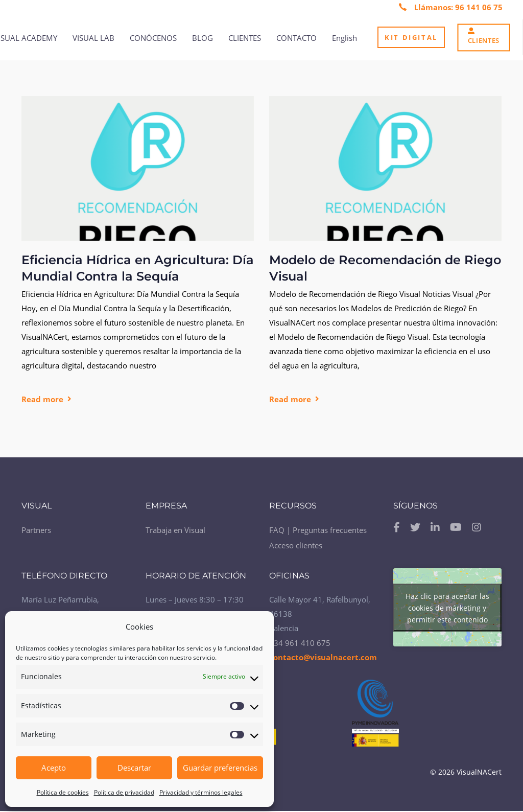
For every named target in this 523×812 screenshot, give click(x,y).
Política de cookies (63, 792)
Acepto (54, 768)
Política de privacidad (124, 792)
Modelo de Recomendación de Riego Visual (385, 268)
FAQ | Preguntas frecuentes (318, 530)
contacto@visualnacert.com (323, 657)
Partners (36, 530)
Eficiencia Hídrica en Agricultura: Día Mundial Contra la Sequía (138, 268)
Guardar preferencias (220, 768)
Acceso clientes (296, 545)
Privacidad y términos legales (201, 792)
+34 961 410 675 (300, 643)
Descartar (134, 768)
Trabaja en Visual (175, 530)
